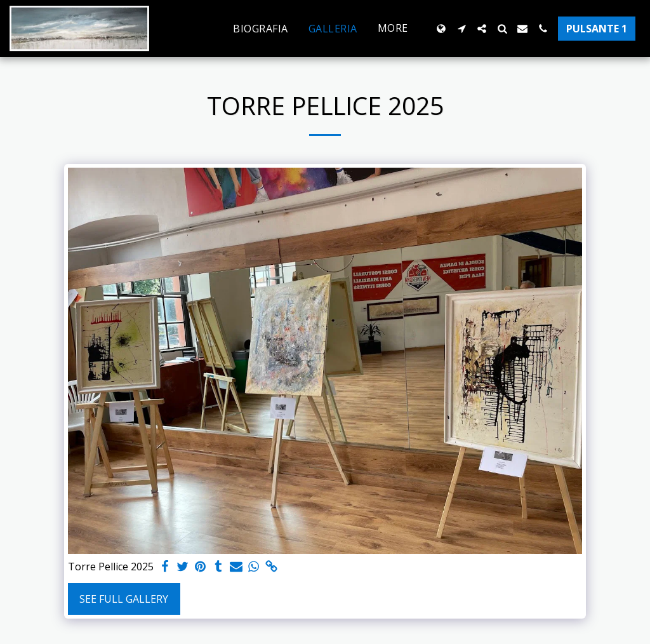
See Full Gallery (124, 599)
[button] (461, 29)
